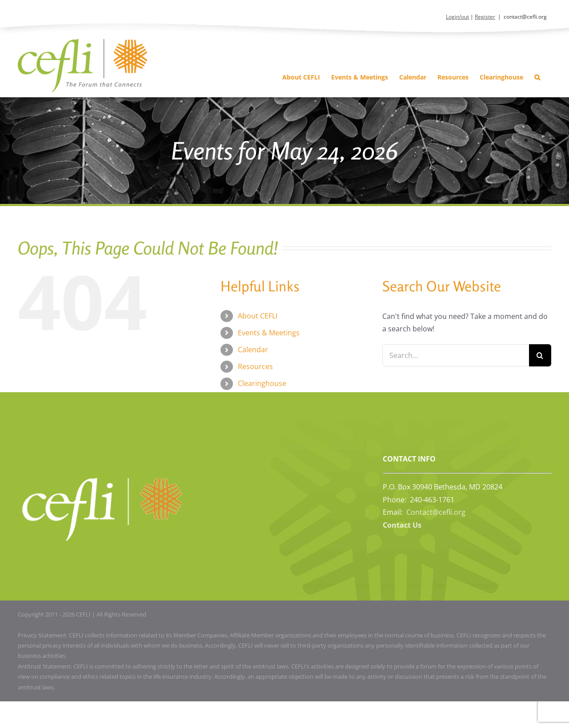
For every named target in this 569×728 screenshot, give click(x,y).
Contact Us (402, 525)
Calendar (253, 350)
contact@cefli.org (525, 17)
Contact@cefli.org (436, 512)
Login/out (457, 17)
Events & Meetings (269, 333)
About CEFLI (258, 316)
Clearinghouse (262, 383)
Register (485, 17)
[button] (537, 77)
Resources (255, 366)
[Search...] (456, 355)
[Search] (540, 355)
